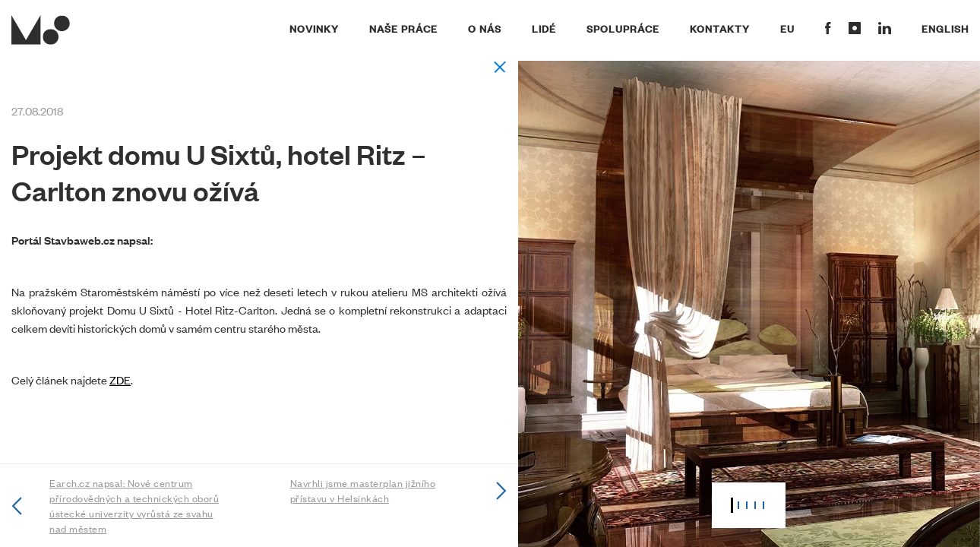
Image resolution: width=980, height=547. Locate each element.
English (945, 28)
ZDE (120, 379)
